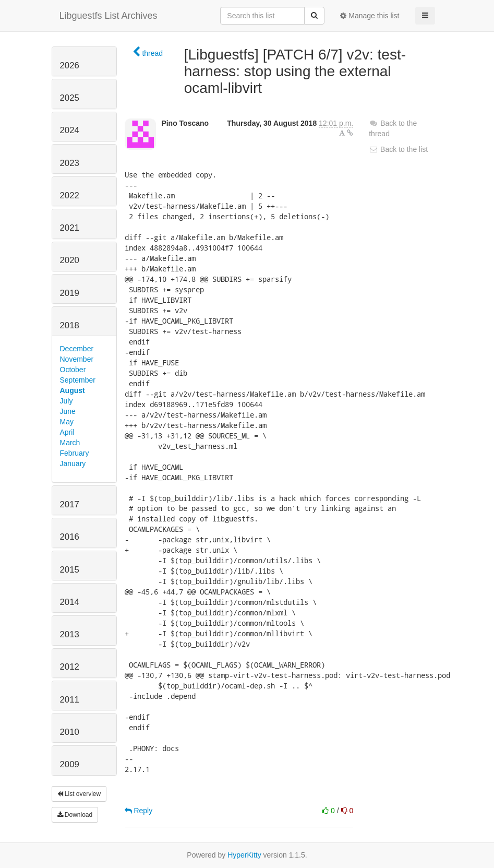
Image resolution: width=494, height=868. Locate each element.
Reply (139, 811)
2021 (70, 228)
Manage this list (370, 16)
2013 (70, 634)
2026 (70, 66)
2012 (70, 667)
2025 (70, 98)
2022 (70, 195)
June (68, 411)
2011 (70, 700)
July (67, 401)
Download (75, 815)
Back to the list (398, 149)
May (67, 422)
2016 (70, 537)
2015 (70, 570)
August (73, 390)
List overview (79, 794)
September (78, 380)
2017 (70, 504)
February (75, 453)
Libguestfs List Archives (109, 16)
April (67, 432)
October (73, 370)
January (73, 463)
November (77, 359)
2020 (70, 260)
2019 (70, 293)
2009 (70, 764)
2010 (70, 732)
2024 (70, 130)
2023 (70, 163)
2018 (70, 325)
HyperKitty (244, 855)
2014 (70, 602)
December (77, 349)
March (70, 443)
